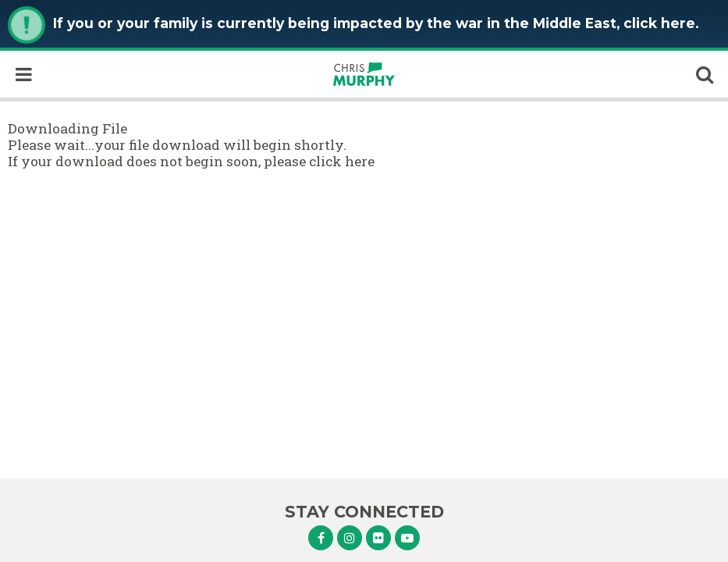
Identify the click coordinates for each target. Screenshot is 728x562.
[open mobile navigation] (23, 74)
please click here (319, 161)
